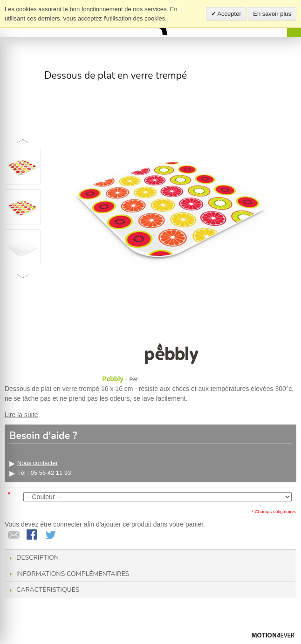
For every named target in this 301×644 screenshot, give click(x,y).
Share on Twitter (51, 535)
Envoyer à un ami (14, 535)
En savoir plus (272, 14)
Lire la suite (21, 415)
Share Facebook (33, 535)
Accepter (229, 14)
